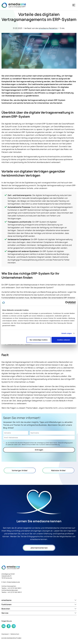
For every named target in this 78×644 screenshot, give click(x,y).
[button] (39, 600)
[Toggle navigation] (74, 5)
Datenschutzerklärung (53, 445)
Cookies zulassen (64, 340)
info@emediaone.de (13, 582)
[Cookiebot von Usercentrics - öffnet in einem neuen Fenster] (67, 303)
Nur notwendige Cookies (39, 340)
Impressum (5, 634)
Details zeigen (67, 333)
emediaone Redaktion (48, 28)
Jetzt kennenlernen (39, 548)
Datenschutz (15, 634)
